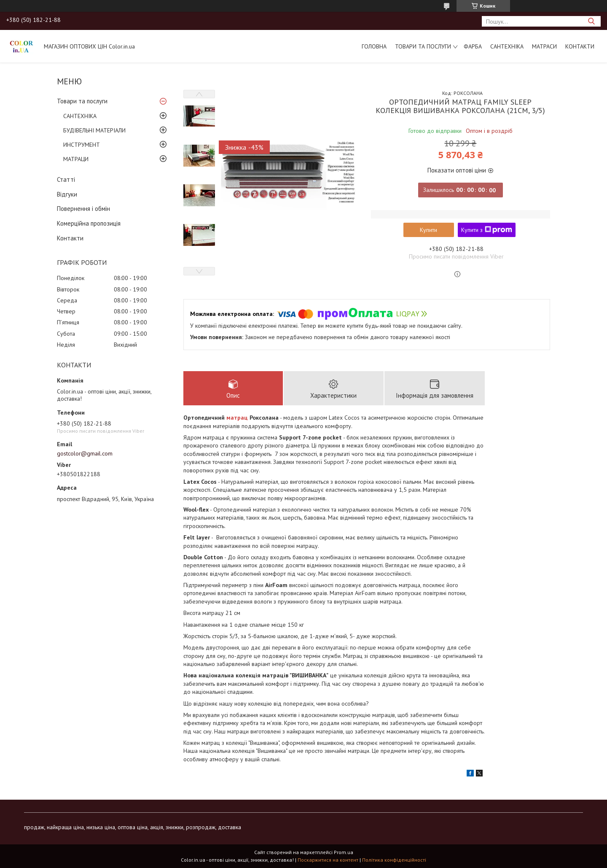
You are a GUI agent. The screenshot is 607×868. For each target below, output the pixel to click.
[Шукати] (591, 21)
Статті (66, 179)
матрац (237, 418)
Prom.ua (344, 852)
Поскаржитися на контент (328, 860)
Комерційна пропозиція (89, 223)
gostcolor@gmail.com (85, 453)
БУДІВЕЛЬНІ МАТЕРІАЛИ (94, 130)
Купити (428, 230)
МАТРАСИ (544, 46)
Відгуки (67, 194)
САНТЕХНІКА (507, 46)
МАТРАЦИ (76, 159)
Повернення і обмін (83, 209)
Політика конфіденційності (394, 860)
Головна (374, 46)
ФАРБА (473, 46)
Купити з (487, 230)
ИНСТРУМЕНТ (82, 145)
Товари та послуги (423, 46)
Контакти (580, 46)
